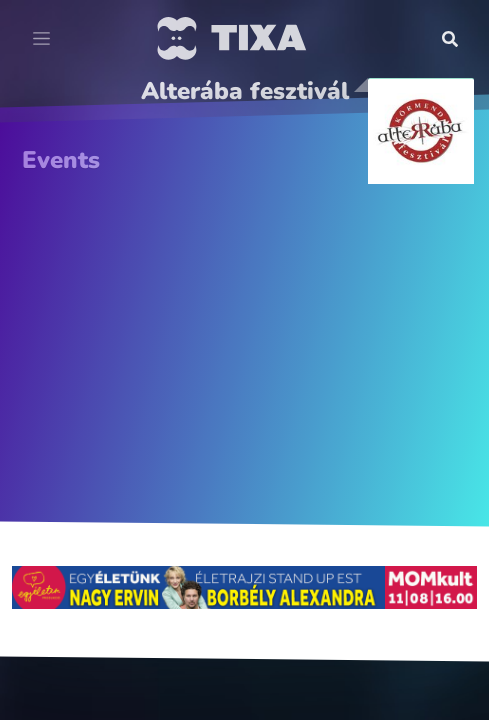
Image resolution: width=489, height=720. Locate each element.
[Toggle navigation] (41, 39)
